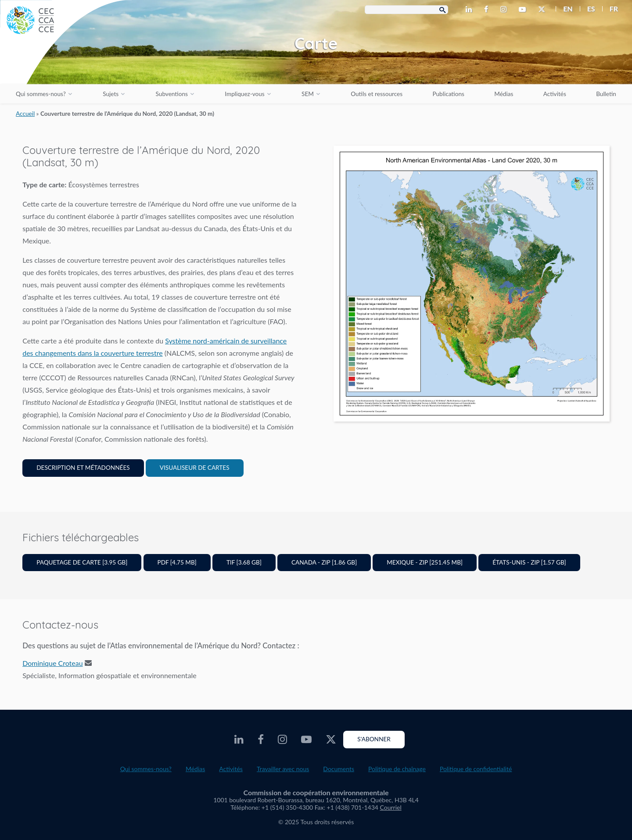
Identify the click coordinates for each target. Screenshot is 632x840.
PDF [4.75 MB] (177, 562)
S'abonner (374, 739)
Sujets (111, 94)
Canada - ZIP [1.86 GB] (324, 562)
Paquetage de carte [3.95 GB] (82, 562)
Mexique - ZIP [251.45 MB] (425, 562)
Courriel (391, 807)
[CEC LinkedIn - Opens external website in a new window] (470, 10)
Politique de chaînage (397, 769)
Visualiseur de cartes (195, 468)
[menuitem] (564, 9)
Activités (555, 94)
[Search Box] (406, 10)
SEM (308, 94)
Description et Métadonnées (83, 468)
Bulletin (606, 94)
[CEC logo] (66, 66)
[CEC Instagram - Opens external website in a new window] (505, 10)
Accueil (25, 114)
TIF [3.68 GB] (244, 562)
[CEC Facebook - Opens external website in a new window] (488, 10)
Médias (504, 94)
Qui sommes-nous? (41, 94)
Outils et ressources (377, 94)
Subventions (172, 94)
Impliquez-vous (244, 94)
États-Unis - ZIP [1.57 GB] (529, 562)
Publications (448, 94)
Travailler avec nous (283, 769)
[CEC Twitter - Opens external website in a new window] (543, 10)
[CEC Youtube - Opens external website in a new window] (524, 10)
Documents (339, 769)
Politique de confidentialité (476, 769)
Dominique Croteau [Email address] (52, 663)
